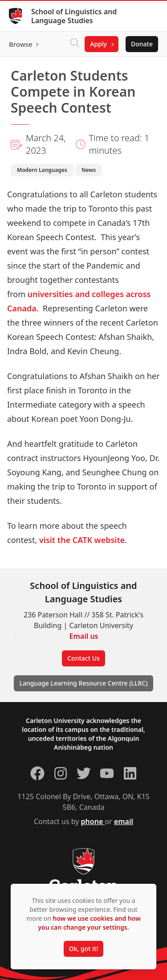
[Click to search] (75, 44)
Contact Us (83, 658)
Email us (84, 636)
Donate (142, 44)
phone (93, 821)
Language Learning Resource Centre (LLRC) (83, 683)
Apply (98, 44)
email (124, 821)
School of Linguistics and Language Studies (74, 16)
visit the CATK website (82, 540)
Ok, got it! (83, 949)
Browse (21, 44)
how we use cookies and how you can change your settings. (89, 923)
